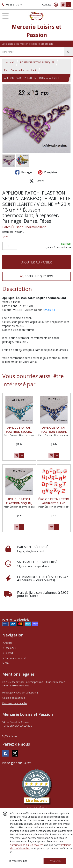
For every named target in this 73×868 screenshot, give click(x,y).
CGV (6, 663)
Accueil (10, 62)
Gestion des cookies (14, 698)
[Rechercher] (68, 52)
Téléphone (10, 736)
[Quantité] (10, 246)
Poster (37, 181)
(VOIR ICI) (50, 310)
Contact (47, 5)
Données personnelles (15, 703)
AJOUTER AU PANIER (37, 262)
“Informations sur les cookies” (26, 845)
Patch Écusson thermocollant (20, 70)
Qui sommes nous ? (14, 658)
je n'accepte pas (18, 861)
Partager (24, 172)
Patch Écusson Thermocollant (24, 227)
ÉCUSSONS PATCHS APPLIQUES (37, 62)
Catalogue (9, 648)
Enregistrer (48, 172)
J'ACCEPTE (55, 861)
